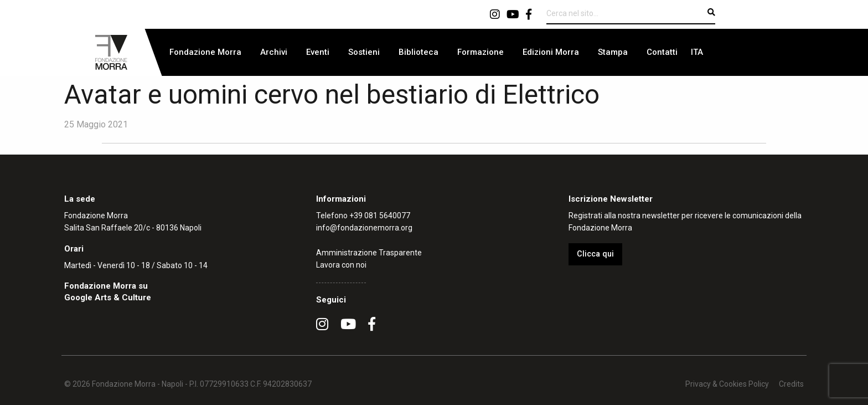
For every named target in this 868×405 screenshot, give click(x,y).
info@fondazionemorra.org (364, 228)
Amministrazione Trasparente (369, 253)
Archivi (274, 52)
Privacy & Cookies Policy (727, 384)
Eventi (318, 52)
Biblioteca (418, 52)
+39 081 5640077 (380, 216)
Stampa (613, 52)
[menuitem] (205, 52)
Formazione (480, 52)
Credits (791, 384)
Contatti (662, 52)
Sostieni (364, 52)
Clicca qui (595, 254)
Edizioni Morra (551, 52)
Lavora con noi (341, 265)
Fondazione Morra (205, 52)
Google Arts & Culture (108, 298)
